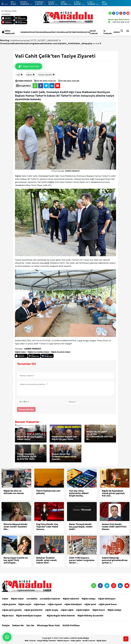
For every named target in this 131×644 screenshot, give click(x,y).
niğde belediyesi (73, 604)
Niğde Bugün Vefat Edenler (61, 616)
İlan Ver (30, 625)
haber (5, 599)
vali (20, 75)
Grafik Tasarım (89, 641)
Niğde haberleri (10, 32)
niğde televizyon (107, 599)
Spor (87, 32)
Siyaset (32, 32)
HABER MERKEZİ (24, 81)
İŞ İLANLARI (108, 32)
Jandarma (95, 182)
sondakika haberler (50, 599)
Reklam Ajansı (63, 641)
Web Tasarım (30, 641)
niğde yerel (90, 604)
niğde (31, 75)
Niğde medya (89, 599)
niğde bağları (83, 610)
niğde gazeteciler (33, 610)
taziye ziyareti (47, 75)
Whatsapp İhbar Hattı (48, 625)
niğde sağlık (67, 610)
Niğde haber (20, 352)
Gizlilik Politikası (71, 625)
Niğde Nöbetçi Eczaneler (90, 616)
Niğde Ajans (102, 641)
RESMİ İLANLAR (94, 32)
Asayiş (67, 32)
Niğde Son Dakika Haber (39, 352)
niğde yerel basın (108, 604)
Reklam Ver (18, 625)
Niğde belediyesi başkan (29, 616)
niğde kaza (39, 604)
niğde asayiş (52, 610)
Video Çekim (76, 641)
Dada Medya (83, 638)
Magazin (50, 32)
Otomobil (59, 32)
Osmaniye (43, 176)
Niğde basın (99, 610)
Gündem (24, 32)
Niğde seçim (25, 604)
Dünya (82, 32)
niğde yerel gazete (12, 610)
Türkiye (75, 32)
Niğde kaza (8, 616)
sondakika (32, 599)
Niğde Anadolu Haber (61, 352)
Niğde (18, 176)
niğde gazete (9, 604)
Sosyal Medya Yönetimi (47, 641)
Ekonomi (41, 32)
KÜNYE (117, 32)
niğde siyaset (55, 604)
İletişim (6, 625)
